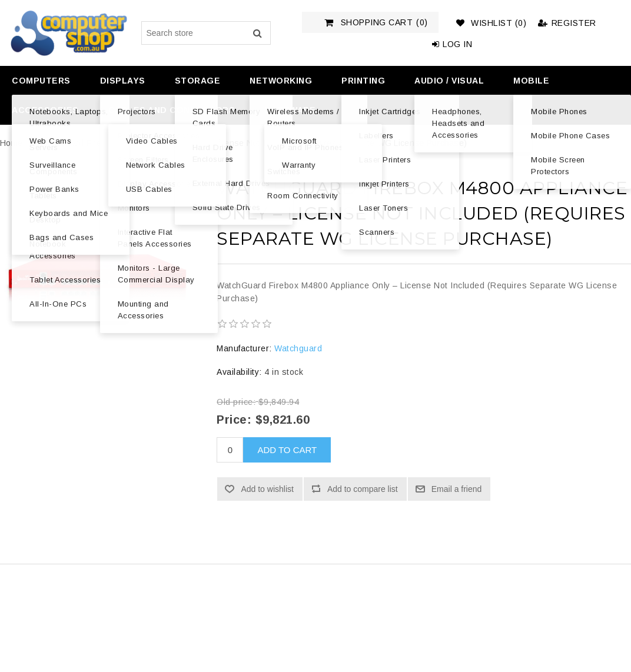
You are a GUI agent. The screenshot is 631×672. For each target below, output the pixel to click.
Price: (234, 420)
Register (567, 23)
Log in (452, 44)
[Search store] (206, 33)
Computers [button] (41, 81)
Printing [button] (363, 81)
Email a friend (457, 489)
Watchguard (298, 348)
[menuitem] (40, 81)
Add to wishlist (267, 489)
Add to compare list (363, 489)
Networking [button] (281, 81)
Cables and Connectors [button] (172, 110)
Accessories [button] (45, 110)
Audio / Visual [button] (449, 81)
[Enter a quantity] (230, 450)
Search (257, 33)
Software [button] (290, 110)
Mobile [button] (531, 81)
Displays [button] (123, 81)
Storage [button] (198, 81)
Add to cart (287, 450)
